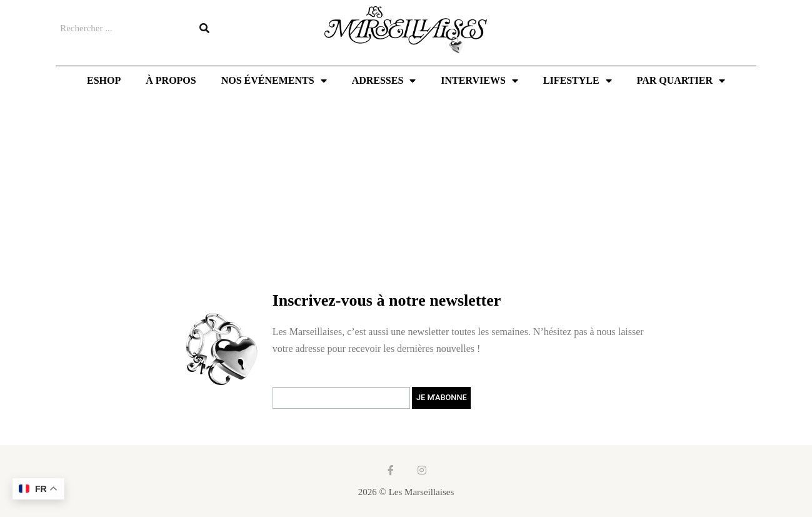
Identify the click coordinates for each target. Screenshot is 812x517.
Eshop (104, 80)
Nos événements (274, 81)
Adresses (384, 81)
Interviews (479, 81)
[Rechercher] (204, 28)
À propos (171, 80)
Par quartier (681, 81)
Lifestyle (578, 81)
